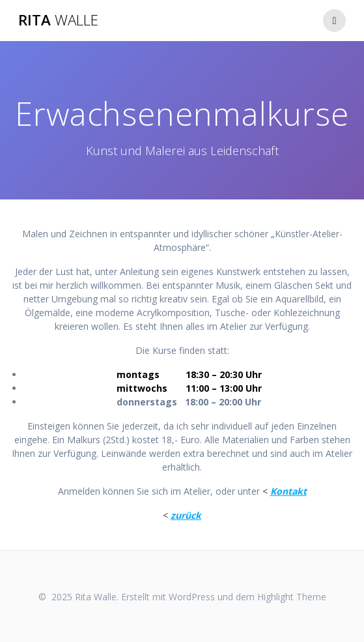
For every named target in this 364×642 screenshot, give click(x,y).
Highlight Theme (292, 597)
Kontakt (288, 491)
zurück (186, 515)
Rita (58, 20)
